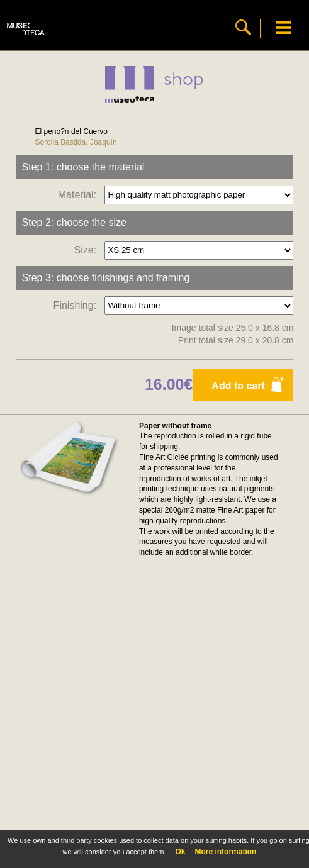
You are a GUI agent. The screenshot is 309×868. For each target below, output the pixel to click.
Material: (80, 194)
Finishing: (78, 305)
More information (225, 852)
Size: (88, 249)
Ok (180, 852)
